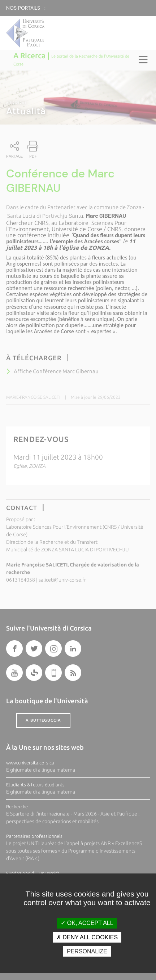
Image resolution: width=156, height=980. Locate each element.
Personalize (87, 951)
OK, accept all (87, 923)
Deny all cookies (87, 937)
